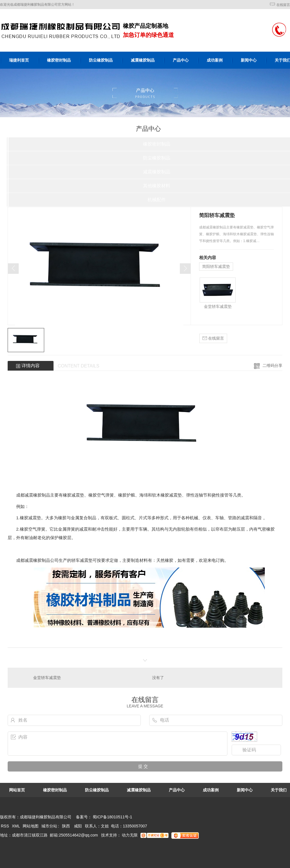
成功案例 (215, 60)
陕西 (66, 826)
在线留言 (283, 5)
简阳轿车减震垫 (216, 266)
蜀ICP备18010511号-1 (112, 817)
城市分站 (49, 826)
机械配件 (157, 200)
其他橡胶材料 (157, 186)
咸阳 (78, 826)
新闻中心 (249, 60)
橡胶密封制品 (59, 60)
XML (16, 826)
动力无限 (130, 835)
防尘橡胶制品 (101, 60)
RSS (6, 826)
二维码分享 (272, 365)
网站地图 (31, 826)
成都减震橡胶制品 (33, 560)
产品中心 (181, 60)
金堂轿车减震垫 (218, 306)
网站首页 (17, 790)
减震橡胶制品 (143, 60)
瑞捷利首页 (19, 60)
